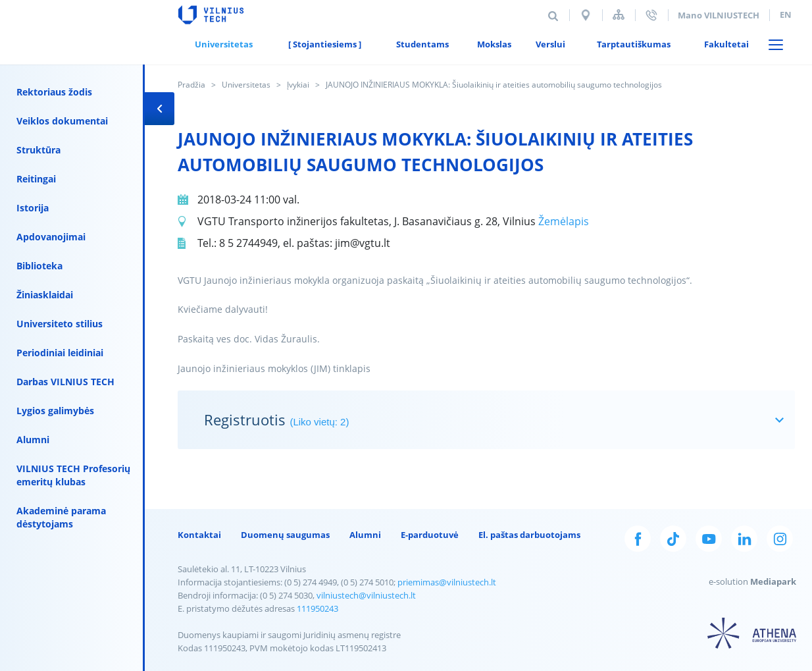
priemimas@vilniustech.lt (447, 582)
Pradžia (191, 85)
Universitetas (246, 85)
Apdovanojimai (51, 237)
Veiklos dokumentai (62, 121)
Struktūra (38, 150)
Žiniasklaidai (45, 295)
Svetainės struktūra (619, 15)
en (786, 14)
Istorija (33, 208)
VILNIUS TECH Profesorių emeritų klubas (73, 475)
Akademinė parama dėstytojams (61, 517)
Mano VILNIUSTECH (719, 15)
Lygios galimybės (55, 411)
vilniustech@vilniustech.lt (366, 595)
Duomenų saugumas (285, 535)
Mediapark (773, 581)
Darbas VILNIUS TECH (65, 382)
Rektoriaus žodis (54, 92)
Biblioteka (39, 266)
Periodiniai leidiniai (60, 353)
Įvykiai (298, 85)
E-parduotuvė (430, 535)
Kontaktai (199, 535)
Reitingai (36, 179)
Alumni (33, 440)
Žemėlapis (564, 221)
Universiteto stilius (60, 324)
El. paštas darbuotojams (529, 535)
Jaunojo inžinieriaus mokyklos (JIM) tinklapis (274, 368)
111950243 (317, 608)
